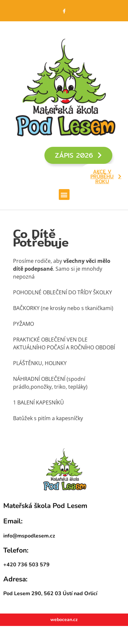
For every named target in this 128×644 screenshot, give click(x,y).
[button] (64, 195)
